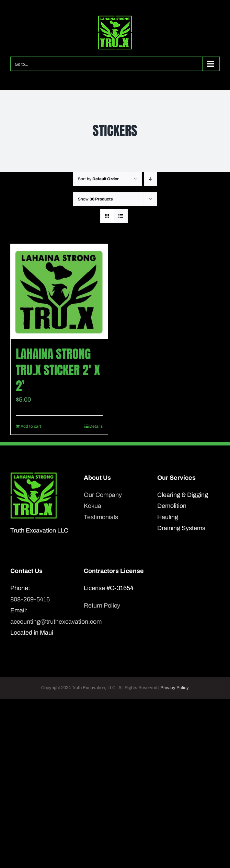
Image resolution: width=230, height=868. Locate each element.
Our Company (103, 495)
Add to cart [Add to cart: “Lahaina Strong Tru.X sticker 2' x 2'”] (31, 426)
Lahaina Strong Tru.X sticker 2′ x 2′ (58, 370)
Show (95, 199)
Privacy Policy (175, 688)
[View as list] (121, 216)
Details (96, 426)
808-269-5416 (30, 599)
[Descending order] (151, 179)
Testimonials (101, 517)
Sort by (98, 179)
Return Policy (102, 606)
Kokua (93, 506)
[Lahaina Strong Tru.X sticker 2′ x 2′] (59, 292)
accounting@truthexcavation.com (42, 622)
